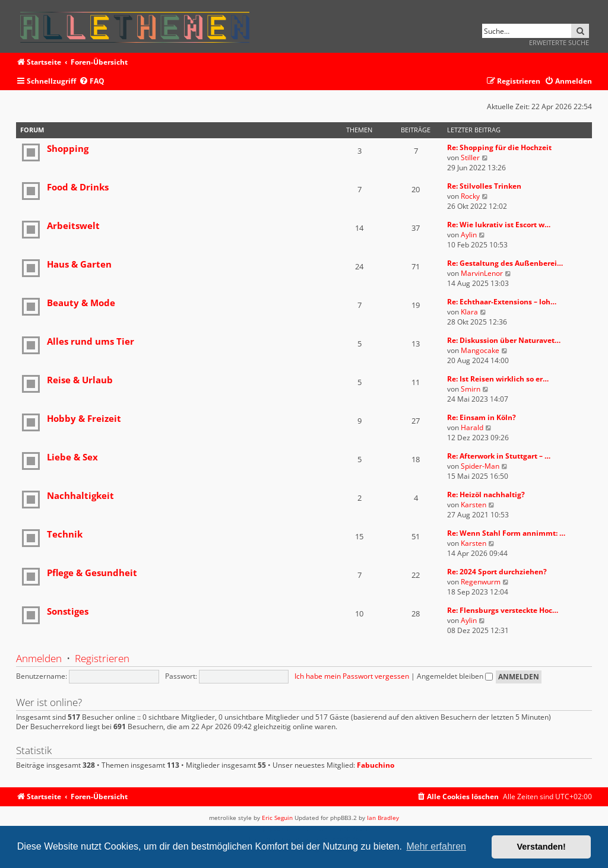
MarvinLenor (482, 273)
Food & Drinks (78, 187)
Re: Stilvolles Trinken (484, 186)
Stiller (470, 158)
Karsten (474, 505)
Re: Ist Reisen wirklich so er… (498, 379)
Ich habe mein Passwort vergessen (352, 676)
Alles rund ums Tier (91, 341)
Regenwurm (481, 582)
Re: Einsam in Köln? (482, 417)
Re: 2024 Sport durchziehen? (497, 572)
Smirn (471, 389)
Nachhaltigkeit (80, 495)
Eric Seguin (277, 818)
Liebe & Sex (72, 457)
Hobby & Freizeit (84, 418)
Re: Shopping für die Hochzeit (499, 147)
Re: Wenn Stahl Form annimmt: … (506, 533)
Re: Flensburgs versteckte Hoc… (503, 610)
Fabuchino (376, 765)
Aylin (469, 235)
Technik (65, 534)
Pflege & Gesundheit (92, 573)
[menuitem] (92, 82)
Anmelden (39, 658)
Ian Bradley (383, 818)
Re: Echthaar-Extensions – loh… (502, 302)
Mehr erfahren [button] (436, 846)
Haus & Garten (79, 264)
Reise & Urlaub (80, 380)
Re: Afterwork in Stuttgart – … (499, 456)
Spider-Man (480, 466)
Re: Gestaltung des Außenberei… (505, 263)
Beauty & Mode (81, 303)
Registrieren (102, 658)
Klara (469, 312)
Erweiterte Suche (559, 42)
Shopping (68, 148)
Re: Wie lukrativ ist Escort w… (499, 225)
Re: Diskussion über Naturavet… (504, 340)
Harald (472, 427)
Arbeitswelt (73, 225)
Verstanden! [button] (541, 847)
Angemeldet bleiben (455, 676)
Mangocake (480, 350)
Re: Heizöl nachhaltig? (486, 495)
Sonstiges (68, 611)
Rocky (470, 196)
